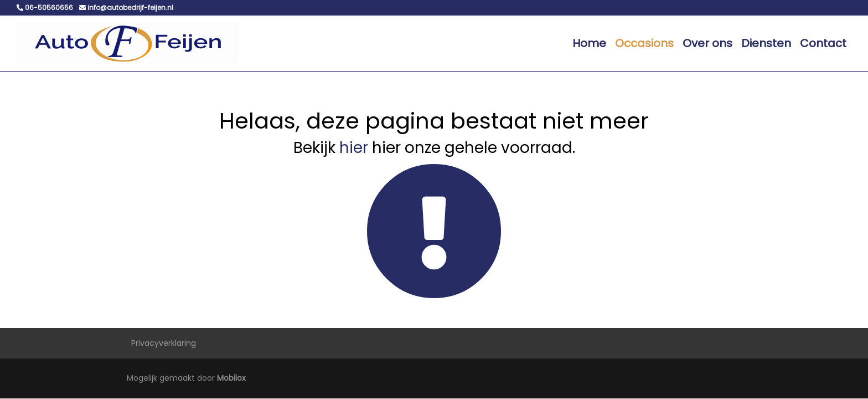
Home (589, 43)
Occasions (644, 43)
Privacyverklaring (164, 343)
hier (354, 148)
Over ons (707, 43)
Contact (823, 43)
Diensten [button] (766, 43)
